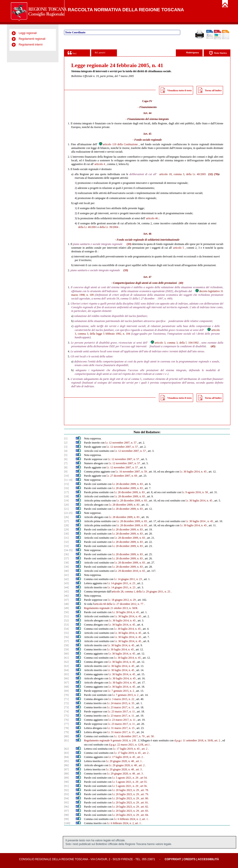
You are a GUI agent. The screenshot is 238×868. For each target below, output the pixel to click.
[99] (66, 819)
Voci (72, 53)
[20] (66, 505)
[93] (66, 794)
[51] (66, 616)
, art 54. (143, 778)
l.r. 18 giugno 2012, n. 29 (122, 600)
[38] (66, 563)
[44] (66, 587)
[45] (66, 592)
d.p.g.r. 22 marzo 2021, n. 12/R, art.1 (129, 745)
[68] (66, 687)
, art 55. (143, 782)
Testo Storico (218, 53)
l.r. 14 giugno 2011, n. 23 (128, 579)
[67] (66, 683)
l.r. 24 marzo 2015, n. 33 (121, 703)
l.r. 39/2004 (112, 227)
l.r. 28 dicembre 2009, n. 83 (128, 484)
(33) (129, 244)
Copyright (173, 859)
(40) (181, 283)
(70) (216, 174)
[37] (66, 558)
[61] (66, 658)
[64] (66, 670)
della (81, 227)
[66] (66, 678)
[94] (66, 798)
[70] (66, 695)
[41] (66, 575)
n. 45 (210, 521)
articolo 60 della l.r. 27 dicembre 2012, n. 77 (119, 604)
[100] (67, 823)
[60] (66, 654)
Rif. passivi (100, 53)
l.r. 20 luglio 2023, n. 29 (126, 790)
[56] (66, 637)
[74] (66, 711)
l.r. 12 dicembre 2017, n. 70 (129, 736)
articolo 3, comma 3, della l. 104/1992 (174, 343)
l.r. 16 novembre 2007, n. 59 (131, 472)
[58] (66, 645)
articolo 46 (152, 218)
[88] (66, 774)
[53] (66, 625)
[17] (66, 492)
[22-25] (68, 513)
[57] (66, 641)
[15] (66, 484)
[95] (66, 803)
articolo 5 (178, 248)
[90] (66, 782)
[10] (66, 476)
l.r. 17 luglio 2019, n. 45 (126, 749)
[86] (66, 765)
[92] (66, 790)
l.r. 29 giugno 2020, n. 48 (120, 761)
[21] (66, 509)
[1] (66, 438)
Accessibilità (208, 859)
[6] (66, 459)
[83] (66, 753)
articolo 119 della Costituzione (118, 144)
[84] (66, 757)
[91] (66, 786)
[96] (66, 807)
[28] (66, 525)
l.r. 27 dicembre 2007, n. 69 (122, 476)
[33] (66, 546)
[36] (66, 554)
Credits (190, 859)
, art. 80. (144, 798)
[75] (66, 716)
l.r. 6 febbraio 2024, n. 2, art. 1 (131, 819)
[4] (66, 451)
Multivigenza (192, 53)
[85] (66, 761)
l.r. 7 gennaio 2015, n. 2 (121, 691)
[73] (66, 707)
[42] (66, 579)
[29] (66, 529)
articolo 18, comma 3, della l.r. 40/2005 (183, 174)
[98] (66, 815)
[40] (66, 571)
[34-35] (68, 550)
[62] (66, 662)
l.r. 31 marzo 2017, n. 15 (121, 728)
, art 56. (143, 786)
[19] (66, 501)
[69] (66, 691)
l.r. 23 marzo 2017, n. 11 (120, 707)
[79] (66, 732)
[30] (66, 534)
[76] (66, 720)
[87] (66, 769)
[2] (66, 443)
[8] (66, 467)
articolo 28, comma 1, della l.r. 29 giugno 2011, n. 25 (141, 592)
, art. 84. (144, 815)
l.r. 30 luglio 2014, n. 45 (193, 472)
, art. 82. (144, 807)
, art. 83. (144, 811)
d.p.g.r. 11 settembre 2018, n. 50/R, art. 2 (197, 740)
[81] (66, 740)
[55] (66, 633)
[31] (66, 538)
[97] (66, 811)
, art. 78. (144, 790)
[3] (66, 447)
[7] (66, 463)
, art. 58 (149, 736)
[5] (66, 455)
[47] (66, 600)
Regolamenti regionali (32, 39)
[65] (66, 674)
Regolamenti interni (30, 45)
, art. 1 (138, 761)
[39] (66, 567)
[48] (66, 604)
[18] (66, 496)
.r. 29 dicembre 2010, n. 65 (130, 571)
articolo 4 (100, 164)
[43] (66, 583)
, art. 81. (144, 803)
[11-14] (68, 480)
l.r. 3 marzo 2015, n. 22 (121, 699)
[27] (66, 521)
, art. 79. (144, 794)
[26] (66, 517)
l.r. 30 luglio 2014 (196, 521)
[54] (66, 629)
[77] (66, 724)
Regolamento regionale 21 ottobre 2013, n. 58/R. (111, 608)
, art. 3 (138, 769)
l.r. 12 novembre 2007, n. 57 (121, 443)
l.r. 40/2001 (91, 227)
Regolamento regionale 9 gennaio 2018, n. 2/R (110, 740)
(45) (213, 346)
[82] (66, 749)
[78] (66, 728)
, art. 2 (144, 749)
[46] (66, 596)
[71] (66, 699)
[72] (66, 703)
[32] (66, 542)
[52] (66, 620)
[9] (66, 472)
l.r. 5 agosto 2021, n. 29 (125, 778)
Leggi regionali (28, 33)
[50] (66, 612)
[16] (66, 488)
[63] (66, 666)
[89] (66, 778)
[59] (66, 649)
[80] (66, 736)
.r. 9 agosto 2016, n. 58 (195, 492)
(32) (211, 174)
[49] (66, 608)
